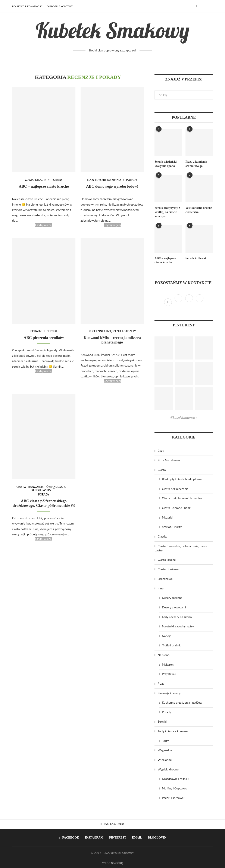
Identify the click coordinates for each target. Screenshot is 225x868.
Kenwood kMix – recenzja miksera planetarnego (112, 340)
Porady (57, 180)
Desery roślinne (172, 597)
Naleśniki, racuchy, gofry (178, 626)
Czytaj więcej (44, 225)
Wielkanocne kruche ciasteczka (199, 210)
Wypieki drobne (168, 769)
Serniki (52, 331)
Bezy (161, 450)
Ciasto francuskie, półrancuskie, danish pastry (41, 489)
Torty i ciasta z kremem (173, 731)
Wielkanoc (165, 759)
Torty (165, 740)
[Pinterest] (190, 302)
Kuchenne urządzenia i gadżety (112, 331)
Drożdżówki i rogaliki (176, 778)
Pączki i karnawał (173, 797)
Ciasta (162, 469)
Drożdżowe (165, 578)
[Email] (136, 837)
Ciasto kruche (35, 180)
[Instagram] (179, 302)
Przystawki (169, 674)
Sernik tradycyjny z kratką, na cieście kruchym (167, 212)
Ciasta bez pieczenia (175, 489)
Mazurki (167, 517)
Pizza (161, 683)
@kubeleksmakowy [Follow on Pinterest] (184, 417)
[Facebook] (197, 6)
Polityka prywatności (28, 6)
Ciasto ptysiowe (168, 569)
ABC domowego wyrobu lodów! (112, 187)
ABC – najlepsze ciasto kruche (44, 187)
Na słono (164, 655)
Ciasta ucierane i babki (177, 508)
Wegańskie (165, 750)
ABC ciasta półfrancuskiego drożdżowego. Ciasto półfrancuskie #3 (44, 503)
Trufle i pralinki (172, 645)
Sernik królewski (196, 258)
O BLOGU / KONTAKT (60, 6)
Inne (161, 588)
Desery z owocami (174, 607)
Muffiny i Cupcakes (174, 788)
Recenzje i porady (169, 693)
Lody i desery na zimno (104, 180)
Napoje (167, 636)
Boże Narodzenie (169, 460)
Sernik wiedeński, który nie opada (166, 164)
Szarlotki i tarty (172, 527)
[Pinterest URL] (163, 348)
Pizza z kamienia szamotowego (196, 164)
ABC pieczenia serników (44, 338)
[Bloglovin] (200, 302)
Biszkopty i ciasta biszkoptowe (182, 479)
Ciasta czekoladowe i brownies (182, 498)
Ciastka (162, 536)
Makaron (168, 664)
